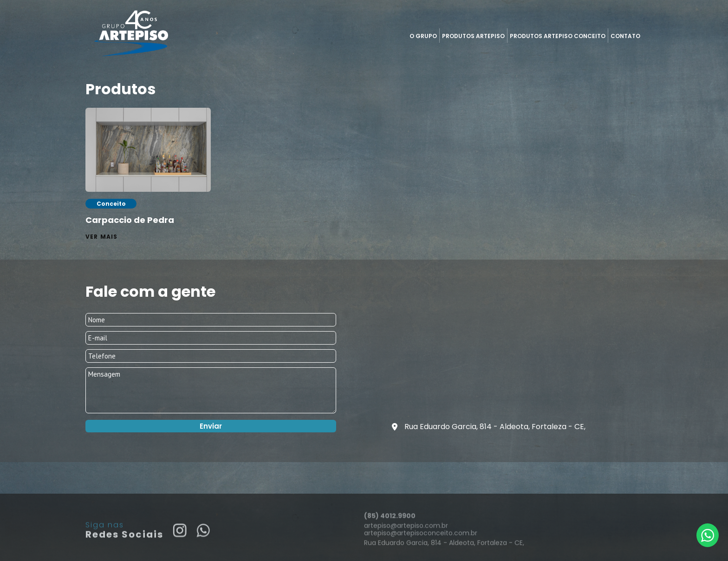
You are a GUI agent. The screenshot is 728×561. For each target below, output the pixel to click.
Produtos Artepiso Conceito (558, 36)
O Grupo (423, 36)
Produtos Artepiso (473, 36)
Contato (625, 36)
